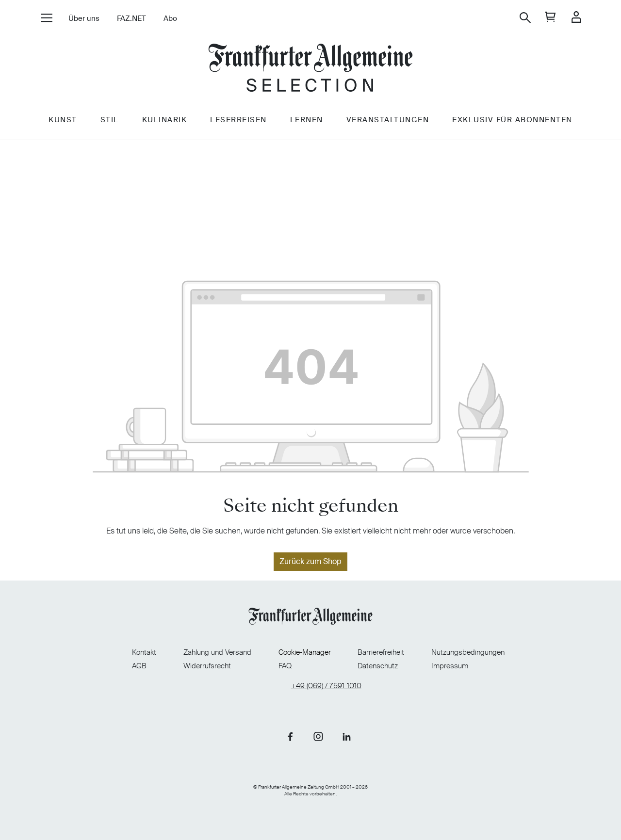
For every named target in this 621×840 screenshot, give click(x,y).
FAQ (285, 666)
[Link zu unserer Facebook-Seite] (290, 736)
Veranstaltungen (388, 120)
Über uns (84, 18)
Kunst (63, 120)
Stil (110, 120)
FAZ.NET (131, 18)
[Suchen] (525, 18)
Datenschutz (378, 666)
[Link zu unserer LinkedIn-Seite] (346, 736)
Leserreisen (238, 120)
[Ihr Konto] (576, 18)
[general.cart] (550, 18)
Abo (170, 18)
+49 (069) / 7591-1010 (326, 686)
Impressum (450, 666)
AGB (139, 666)
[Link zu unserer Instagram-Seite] (318, 736)
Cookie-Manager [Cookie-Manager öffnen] (305, 653)
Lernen (307, 120)
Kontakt (144, 652)
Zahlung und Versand (217, 652)
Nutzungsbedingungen (468, 652)
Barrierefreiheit (381, 652)
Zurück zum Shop (310, 561)
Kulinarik (165, 120)
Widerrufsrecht (207, 666)
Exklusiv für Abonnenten (512, 120)
